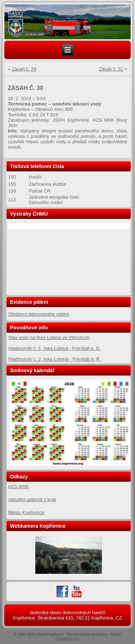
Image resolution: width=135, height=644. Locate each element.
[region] (68, 22)
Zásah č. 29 (24, 69)
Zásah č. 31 (111, 69)
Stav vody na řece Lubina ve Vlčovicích (49, 337)
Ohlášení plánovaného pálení (39, 314)
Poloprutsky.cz (67, 638)
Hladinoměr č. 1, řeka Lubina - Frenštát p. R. (55, 348)
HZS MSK (19, 487)
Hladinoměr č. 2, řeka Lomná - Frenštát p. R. (55, 359)
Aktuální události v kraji (32, 499)
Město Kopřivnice (26, 512)
